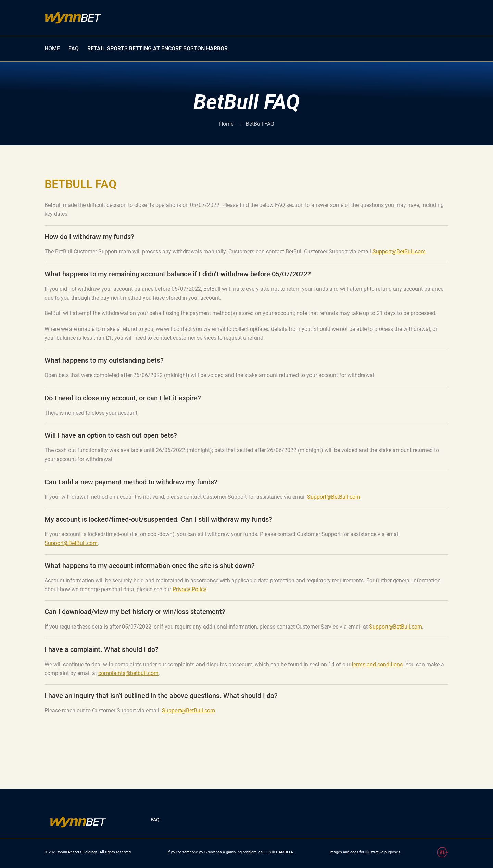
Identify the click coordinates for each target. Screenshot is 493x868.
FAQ (74, 48)
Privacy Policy (189, 589)
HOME (52, 48)
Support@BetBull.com (399, 252)
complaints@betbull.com (128, 673)
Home (227, 124)
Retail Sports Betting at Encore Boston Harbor (157, 48)
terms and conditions (377, 664)
